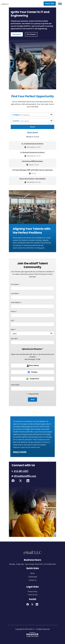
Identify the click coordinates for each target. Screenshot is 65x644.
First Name (15, 284)
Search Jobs (50, 4)
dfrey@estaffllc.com (25, 476)
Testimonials (33, 577)
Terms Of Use (32, 595)
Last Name (15, 293)
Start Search (17, 34)
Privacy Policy (32, 592)
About (32, 573)
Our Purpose (31, 34)
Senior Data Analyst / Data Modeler (32, 179)
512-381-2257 (21, 471)
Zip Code (14, 339)
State (13, 329)
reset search (33, 132)
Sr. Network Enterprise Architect (32, 152)
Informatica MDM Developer (32, 161)
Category (16, 115)
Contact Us (32, 580)
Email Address (16, 302)
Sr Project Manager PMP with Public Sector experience (33, 170)
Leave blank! (15, 385)
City (13, 320)
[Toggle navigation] (60, 4)
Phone (14, 311)
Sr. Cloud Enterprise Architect (32, 144)
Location (16, 121)
